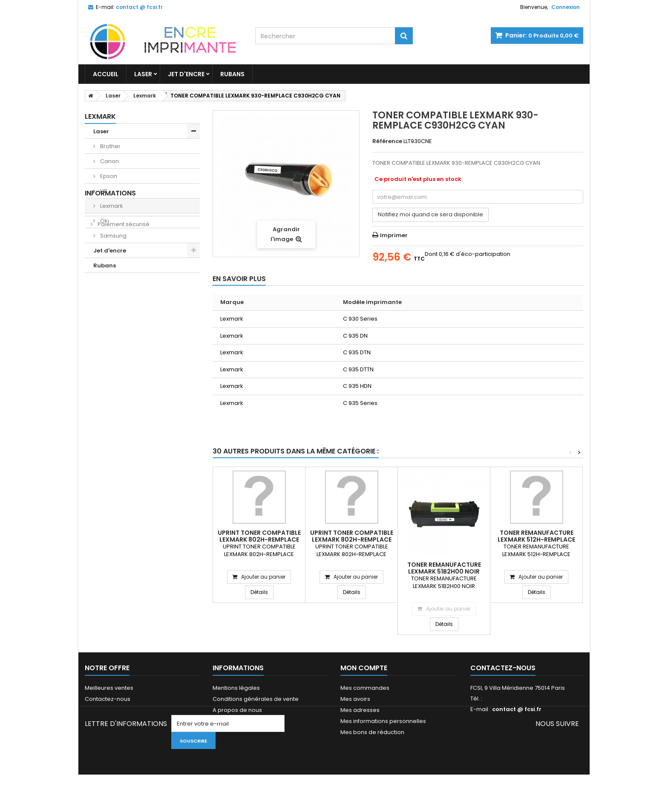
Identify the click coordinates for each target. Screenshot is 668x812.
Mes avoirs (355, 699)
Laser (143, 74)
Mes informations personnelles (383, 721)
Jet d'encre (186, 74)
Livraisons (110, 303)
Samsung (113, 236)
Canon (109, 161)
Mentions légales (236, 688)
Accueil (106, 74)
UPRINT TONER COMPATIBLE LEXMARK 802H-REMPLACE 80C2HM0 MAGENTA (259, 539)
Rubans (232, 74)
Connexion (566, 7)
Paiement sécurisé (123, 319)
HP (103, 191)
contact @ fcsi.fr (517, 709)
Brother (110, 146)
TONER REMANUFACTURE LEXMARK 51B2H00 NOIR (444, 568)
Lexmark (111, 206)
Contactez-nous (108, 699)
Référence (387, 141)
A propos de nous (237, 710)
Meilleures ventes (109, 688)
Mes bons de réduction (372, 732)
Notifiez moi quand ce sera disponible (430, 214)
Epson (108, 176)
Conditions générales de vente (256, 699)
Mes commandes (365, 688)
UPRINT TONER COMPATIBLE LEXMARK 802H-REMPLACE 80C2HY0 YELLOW (352, 539)
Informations (110, 288)
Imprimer (394, 235)
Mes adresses (360, 710)
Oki (104, 221)
